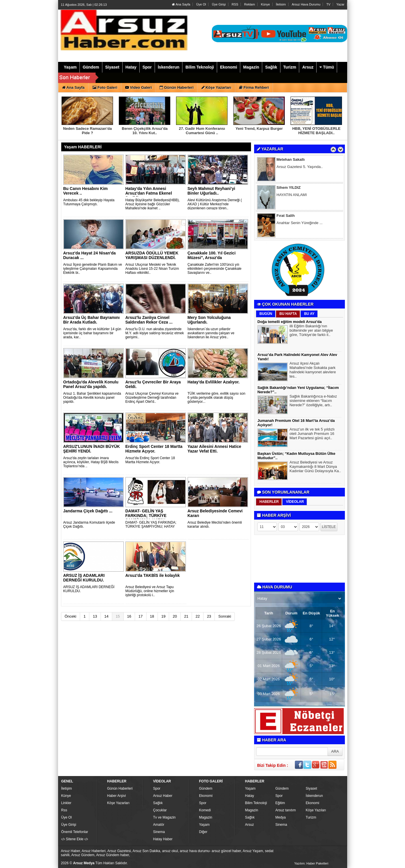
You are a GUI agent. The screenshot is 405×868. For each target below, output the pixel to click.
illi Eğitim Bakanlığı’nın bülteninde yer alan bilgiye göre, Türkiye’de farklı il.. (311, 331)
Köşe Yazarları (119, 803)
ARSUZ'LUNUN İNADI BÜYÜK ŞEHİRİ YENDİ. (92, 449)
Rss (64, 810)
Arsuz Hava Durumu (306, 4)
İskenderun (314, 796)
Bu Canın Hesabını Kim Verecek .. (86, 191)
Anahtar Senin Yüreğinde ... (300, 224)
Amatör (159, 825)
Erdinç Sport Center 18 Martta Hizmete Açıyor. (154, 449)
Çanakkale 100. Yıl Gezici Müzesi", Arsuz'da (212, 255)
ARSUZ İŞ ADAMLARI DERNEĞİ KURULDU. (84, 578)
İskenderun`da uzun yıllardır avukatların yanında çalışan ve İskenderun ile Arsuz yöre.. (211, 333)
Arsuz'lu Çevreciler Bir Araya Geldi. (153, 384)
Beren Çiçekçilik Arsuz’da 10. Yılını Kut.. (145, 131)
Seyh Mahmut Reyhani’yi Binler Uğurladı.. (211, 191)
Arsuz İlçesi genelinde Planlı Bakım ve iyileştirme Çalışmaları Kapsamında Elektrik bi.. (93, 269)
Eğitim (280, 803)
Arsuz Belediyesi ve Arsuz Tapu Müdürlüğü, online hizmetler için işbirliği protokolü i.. (150, 591)
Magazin (206, 817)
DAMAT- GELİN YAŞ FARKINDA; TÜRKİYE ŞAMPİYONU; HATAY (146, 516)
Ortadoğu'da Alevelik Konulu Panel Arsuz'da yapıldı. (91, 384)
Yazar (341, 4)
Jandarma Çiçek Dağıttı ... (88, 511)
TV (328, 4)
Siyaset (311, 788)
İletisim (281, 4)
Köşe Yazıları (316, 810)
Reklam (250, 4)
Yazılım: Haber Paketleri (311, 863)
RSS (235, 4)
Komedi (205, 810)
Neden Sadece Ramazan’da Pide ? (87, 131)
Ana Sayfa (181, 4)
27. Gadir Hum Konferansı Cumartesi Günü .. (202, 131)
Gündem (206, 788)
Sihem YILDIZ (289, 188)
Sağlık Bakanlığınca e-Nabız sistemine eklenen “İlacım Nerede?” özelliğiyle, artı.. (313, 401)
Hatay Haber (163, 839)
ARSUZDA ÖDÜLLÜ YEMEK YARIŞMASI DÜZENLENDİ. (152, 255)
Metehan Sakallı (291, 160)
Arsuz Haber (163, 796)
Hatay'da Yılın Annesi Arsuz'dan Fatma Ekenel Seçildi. (149, 193)
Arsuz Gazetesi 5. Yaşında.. (300, 168)
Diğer (203, 832)
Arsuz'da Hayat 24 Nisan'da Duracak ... (90, 255)
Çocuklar (160, 810)
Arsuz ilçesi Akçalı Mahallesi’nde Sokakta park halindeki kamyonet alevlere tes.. (313, 371)
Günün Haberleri (120, 788)
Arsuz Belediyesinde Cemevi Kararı (215, 513)
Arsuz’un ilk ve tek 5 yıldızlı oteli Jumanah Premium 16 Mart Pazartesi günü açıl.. (312, 434)
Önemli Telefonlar (75, 832)
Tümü (327, 67)
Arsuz (250, 825)
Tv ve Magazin (164, 817)
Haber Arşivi (117, 796)
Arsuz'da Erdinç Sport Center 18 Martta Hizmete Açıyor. (150, 460)
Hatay (250, 796)
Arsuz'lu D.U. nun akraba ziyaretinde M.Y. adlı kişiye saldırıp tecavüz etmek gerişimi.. (155, 333)
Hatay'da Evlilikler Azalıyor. (214, 382)
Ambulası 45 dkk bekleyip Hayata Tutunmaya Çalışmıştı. (89, 202)
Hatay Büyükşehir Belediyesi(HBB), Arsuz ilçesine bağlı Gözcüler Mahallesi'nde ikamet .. (153, 204)
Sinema (159, 832)
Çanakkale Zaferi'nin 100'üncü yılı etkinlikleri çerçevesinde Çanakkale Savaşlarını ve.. (215, 269)
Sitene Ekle (75, 839)
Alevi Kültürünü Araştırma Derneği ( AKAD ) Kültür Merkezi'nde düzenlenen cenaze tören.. (215, 204)
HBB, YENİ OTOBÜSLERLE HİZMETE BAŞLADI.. (316, 131)
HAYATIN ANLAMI (292, 196)
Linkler (66, 803)
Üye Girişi (219, 4)
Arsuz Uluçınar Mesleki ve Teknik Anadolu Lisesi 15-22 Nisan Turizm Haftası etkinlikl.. (152, 269)
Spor (157, 788)
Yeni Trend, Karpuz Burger (259, 129)
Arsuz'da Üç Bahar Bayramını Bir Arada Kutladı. (92, 320)
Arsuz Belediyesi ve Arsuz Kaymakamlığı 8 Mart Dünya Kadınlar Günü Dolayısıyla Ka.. (315, 467)
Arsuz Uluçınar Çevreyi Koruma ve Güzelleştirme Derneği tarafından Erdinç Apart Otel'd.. (152, 398)
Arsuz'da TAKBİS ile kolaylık (153, 575)
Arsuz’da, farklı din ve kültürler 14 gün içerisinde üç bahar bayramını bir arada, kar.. (92, 333)
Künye (266, 4)
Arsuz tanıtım (286, 810)
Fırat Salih (286, 216)
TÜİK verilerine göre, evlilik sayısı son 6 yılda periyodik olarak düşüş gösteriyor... (217, 398)
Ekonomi (206, 796)
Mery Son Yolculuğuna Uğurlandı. (209, 320)
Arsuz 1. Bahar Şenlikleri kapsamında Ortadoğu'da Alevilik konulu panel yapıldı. (92, 398)
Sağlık (158, 803)
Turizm (311, 817)
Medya (281, 817)
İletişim (67, 788)
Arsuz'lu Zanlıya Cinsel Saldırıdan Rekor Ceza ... (149, 320)
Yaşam (204, 825)
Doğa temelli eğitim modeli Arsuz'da (290, 322)
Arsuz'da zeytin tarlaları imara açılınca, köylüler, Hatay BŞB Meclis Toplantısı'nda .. (91, 462)
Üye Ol (201, 4)
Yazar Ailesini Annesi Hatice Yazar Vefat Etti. (214, 449)
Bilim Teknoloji (256, 803)
